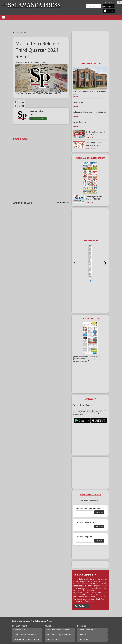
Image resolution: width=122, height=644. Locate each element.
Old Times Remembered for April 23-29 (95, 133)
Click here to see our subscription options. (89, 361)
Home (16, 32)
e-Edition (82, 635)
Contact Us (83, 639)
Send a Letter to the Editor (25, 635)
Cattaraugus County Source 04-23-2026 (94, 144)
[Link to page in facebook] (15, 102)
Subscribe (99, 512)
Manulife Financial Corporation (27, 62)
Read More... (78, 97)
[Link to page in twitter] (19, 102)
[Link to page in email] (23, 102)
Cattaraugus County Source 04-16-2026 (94, 198)
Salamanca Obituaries (86, 523)
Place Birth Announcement (57, 630)
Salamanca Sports (84, 537)
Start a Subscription (87, 630)
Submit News (19, 630)
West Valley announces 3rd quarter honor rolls (90, 93)
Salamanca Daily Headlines (88, 508)
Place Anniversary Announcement (60, 635)
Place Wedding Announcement (26, 639)
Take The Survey (81, 606)
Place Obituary (52, 639)
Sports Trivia (78, 102)
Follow (39, 119)
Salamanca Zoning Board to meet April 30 (90, 112)
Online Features (25, 32)
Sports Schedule (80, 122)
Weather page (75, 9)
